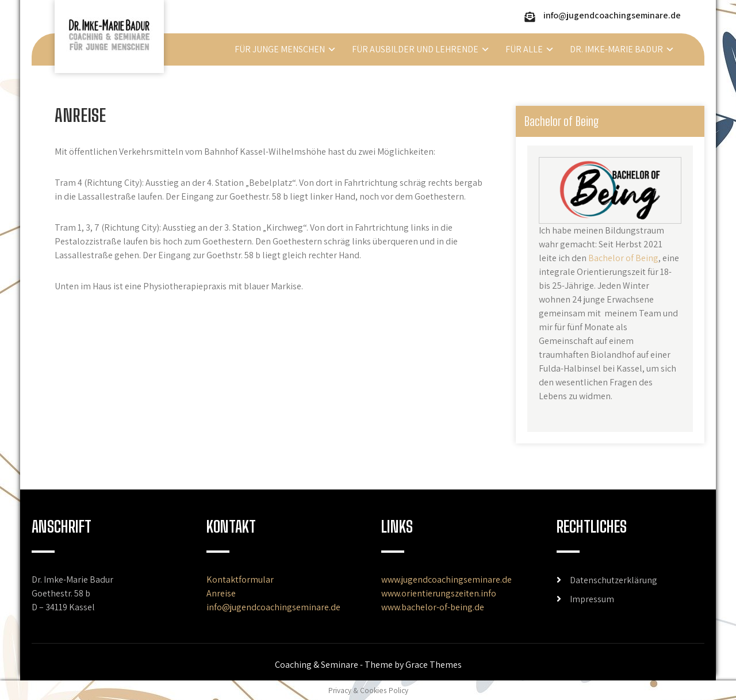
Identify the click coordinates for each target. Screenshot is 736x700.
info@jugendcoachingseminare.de (612, 15)
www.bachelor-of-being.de (433, 607)
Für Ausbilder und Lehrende (415, 49)
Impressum (592, 599)
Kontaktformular (240, 579)
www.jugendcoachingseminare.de (446, 579)
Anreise (221, 593)
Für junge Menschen (280, 49)
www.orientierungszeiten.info (439, 593)
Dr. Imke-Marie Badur (616, 49)
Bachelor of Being (623, 258)
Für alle (524, 49)
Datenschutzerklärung (614, 580)
